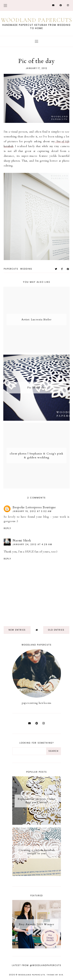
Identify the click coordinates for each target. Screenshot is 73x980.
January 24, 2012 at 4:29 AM (32, 544)
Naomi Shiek (22, 540)
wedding (26, 269)
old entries (56, 630)
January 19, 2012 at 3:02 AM (32, 511)
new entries (17, 630)
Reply (7, 528)
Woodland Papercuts (37, 20)
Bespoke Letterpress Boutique (34, 507)
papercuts (11, 269)
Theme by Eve (55, 975)
